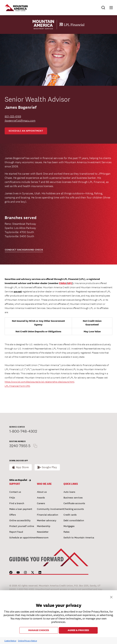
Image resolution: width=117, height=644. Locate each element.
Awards (41, 498)
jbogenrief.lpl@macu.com (20, 121)
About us (42, 492)
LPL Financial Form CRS (17, 386)
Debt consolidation (74, 520)
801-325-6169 (13, 116)
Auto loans (69, 492)
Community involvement (50, 509)
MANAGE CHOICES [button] (39, 630)
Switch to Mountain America (79, 538)
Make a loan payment (21, 509)
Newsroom (43, 538)
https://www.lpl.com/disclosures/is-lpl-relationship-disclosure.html (40, 382)
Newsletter (43, 532)
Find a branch (17, 503)
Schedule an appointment (26, 131)
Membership (44, 526)
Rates (67, 532)
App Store (22, 467)
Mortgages (69, 526)
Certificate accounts (74, 503)
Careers (41, 503)
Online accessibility (20, 520)
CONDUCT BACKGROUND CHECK (24, 250)
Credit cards (70, 515)
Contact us (15, 492)
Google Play (49, 467)
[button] (110, 8)
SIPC (70, 283)
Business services (73, 498)
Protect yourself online (22, 526)
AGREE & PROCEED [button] (78, 630)
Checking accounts (74, 509)
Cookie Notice (10, 641)
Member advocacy (47, 520)
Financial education (48, 515)
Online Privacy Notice (27, 641)
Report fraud (16, 532)
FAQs (12, 498)
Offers (13, 515)
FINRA (63, 283)
